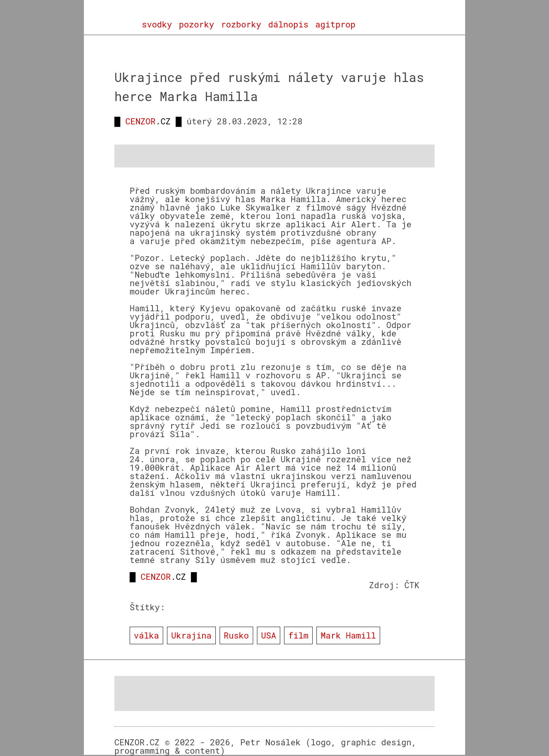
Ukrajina (191, 635)
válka (146, 635)
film (298, 635)
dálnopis (288, 24)
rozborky (241, 24)
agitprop (335, 24)
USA (269, 635)
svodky (157, 24)
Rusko (236, 635)
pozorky (196, 24)
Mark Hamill (348, 635)
